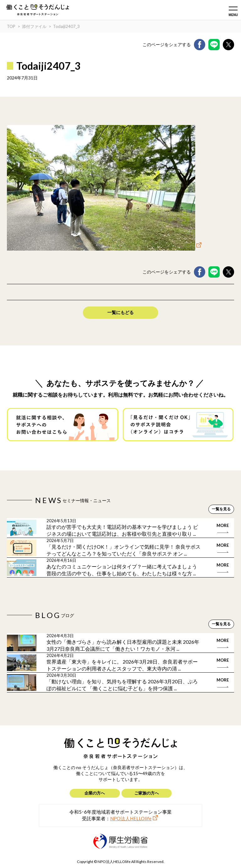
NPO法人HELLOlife (131, 818)
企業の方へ (95, 793)
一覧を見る (221, 509)
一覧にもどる (120, 312)
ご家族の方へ (147, 793)
